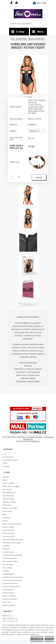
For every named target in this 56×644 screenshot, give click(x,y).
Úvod (12, 38)
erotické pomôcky (35, 437)
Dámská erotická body (36, 38)
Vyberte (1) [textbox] (34, 131)
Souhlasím (49, 639)
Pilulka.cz (35, 441)
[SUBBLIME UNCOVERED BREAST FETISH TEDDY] (28, 56)
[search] (45, 23)
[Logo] (28, 14)
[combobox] (37, 131)
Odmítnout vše (37, 639)
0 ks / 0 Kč (42, 3)
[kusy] (13, 177)
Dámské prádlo (21, 38)
